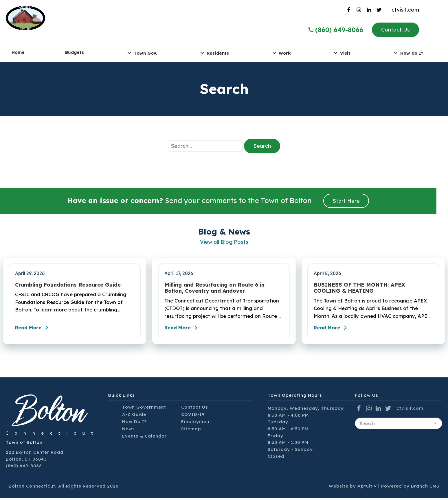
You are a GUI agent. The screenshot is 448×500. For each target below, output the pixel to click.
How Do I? (134, 423)
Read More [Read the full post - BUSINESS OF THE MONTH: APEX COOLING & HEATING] (333, 329)
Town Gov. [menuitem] (141, 53)
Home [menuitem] (18, 52)
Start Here (346, 201)
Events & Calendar (144, 438)
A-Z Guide (134, 416)
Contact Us (395, 30)
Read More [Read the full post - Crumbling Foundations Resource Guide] (35, 329)
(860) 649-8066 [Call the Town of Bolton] (335, 30)
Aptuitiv (367, 488)
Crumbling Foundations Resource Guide (68, 285)
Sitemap (191, 430)
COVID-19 (193, 416)
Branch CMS (425, 488)
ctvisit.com (405, 10)
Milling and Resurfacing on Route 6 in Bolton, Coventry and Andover (214, 288)
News (128, 430)
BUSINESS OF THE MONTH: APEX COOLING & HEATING (359, 288)
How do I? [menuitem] (408, 53)
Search (262, 146)
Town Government (144, 409)
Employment (196, 423)
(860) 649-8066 (24, 467)
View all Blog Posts (224, 242)
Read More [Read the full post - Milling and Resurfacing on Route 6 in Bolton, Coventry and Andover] (184, 329)
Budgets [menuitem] (75, 52)
